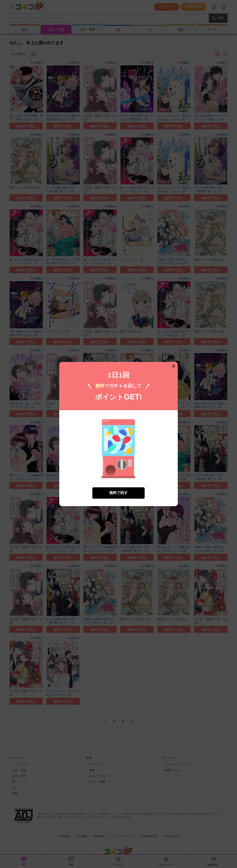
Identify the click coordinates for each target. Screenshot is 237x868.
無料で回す (118, 484)
